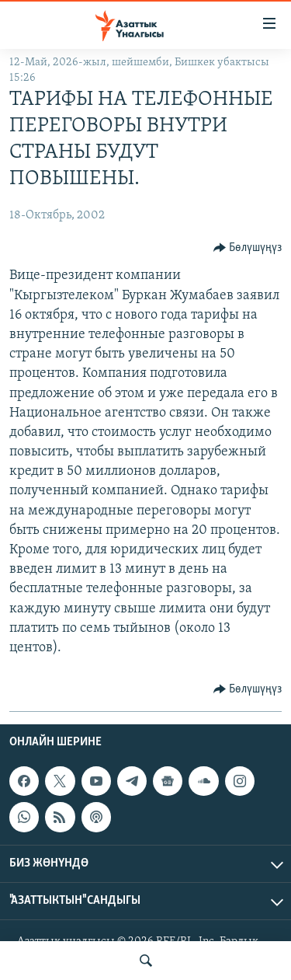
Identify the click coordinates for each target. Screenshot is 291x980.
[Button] (248, 248)
